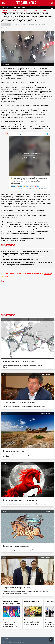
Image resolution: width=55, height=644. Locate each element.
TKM (15, 8)
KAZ (3, 8)
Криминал (31, 25)
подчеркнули (12, 210)
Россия (25, 25)
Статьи (15, 11)
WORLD (24, 8)
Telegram (47, 274)
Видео (25, 11)
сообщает (34, 73)
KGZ (7, 8)
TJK (11, 8)
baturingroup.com (20, 642)
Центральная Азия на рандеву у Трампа (11, 603)
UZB (19, 8)
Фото (35, 11)
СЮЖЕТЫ (46, 11)
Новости (4, 11)
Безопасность (5, 27)
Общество (38, 25)
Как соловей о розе (32, 601)
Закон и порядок (17, 25)
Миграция (44, 25)
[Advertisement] (27, 301)
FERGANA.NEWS (26, 3)
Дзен (6, 276)
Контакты (6, 638)
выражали (44, 105)
